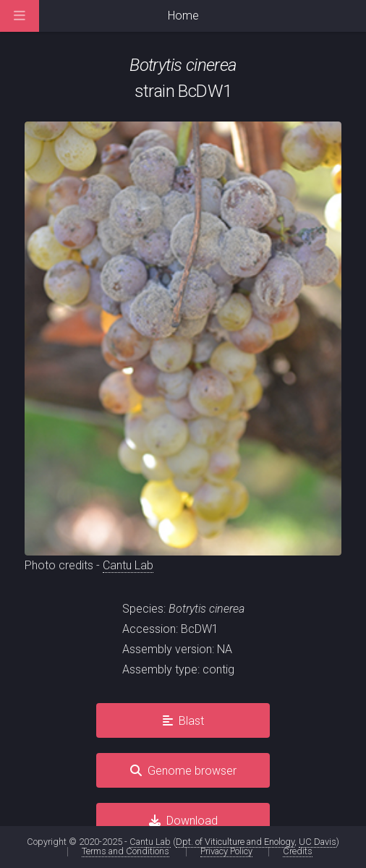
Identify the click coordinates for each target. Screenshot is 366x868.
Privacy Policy (226, 851)
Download (192, 821)
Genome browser (192, 771)
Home (183, 16)
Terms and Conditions (125, 851)
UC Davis (318, 842)
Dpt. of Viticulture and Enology (235, 842)
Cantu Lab (128, 565)
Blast (191, 721)
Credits (298, 851)
